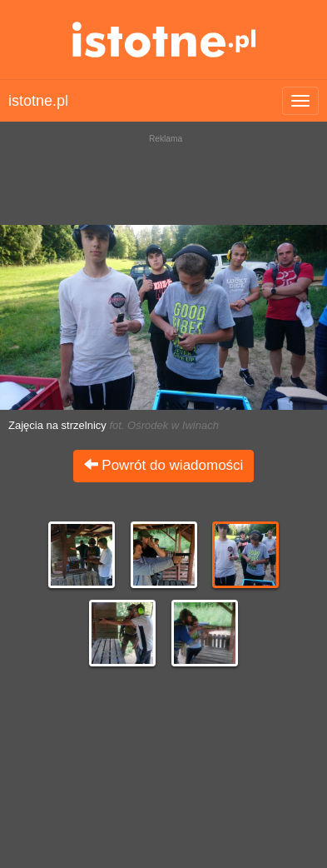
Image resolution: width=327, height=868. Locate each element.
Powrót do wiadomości (164, 465)
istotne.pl (163, 40)
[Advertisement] (163, 175)
